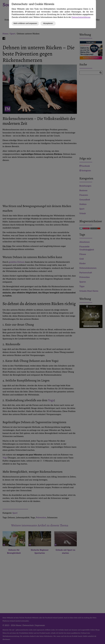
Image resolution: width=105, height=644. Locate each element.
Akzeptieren (48, 23)
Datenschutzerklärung (81, 17)
